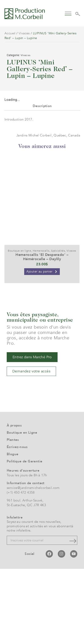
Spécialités (58, 326)
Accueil (10, 33)
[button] (68, 13)
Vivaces (24, 33)
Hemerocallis (41, 326)
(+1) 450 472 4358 (21, 568)
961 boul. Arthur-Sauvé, (25, 576)
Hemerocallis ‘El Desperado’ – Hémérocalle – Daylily (42, 332)
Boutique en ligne (19, 326)
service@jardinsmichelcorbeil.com (33, 563)
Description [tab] (42, 181)
